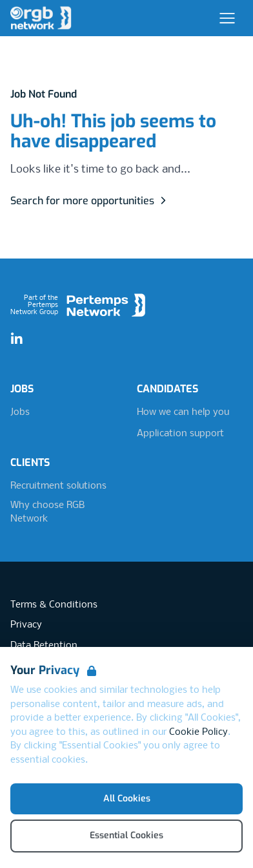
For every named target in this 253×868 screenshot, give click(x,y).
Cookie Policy (198, 732)
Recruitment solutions (58, 486)
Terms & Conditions (54, 605)
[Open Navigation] (227, 18)
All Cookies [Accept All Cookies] (127, 799)
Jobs (20, 412)
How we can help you (183, 412)
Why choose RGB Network (47, 513)
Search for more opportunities (90, 201)
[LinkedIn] (17, 339)
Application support (180, 434)
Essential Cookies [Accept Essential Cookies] (126, 835)
